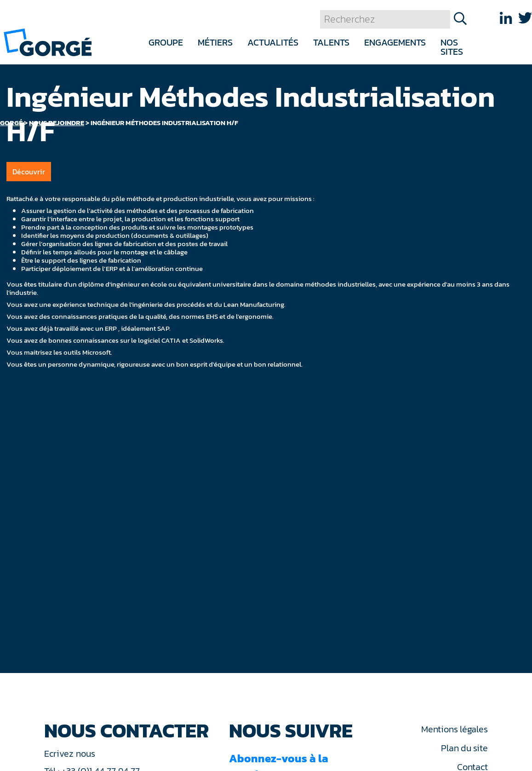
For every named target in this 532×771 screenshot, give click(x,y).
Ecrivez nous (71, 754)
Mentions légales (454, 729)
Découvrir (29, 172)
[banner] (48, 42)
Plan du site (464, 748)
